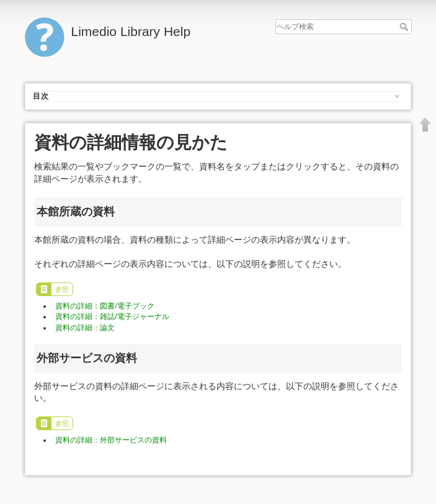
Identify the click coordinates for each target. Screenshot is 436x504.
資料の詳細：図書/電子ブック (105, 306)
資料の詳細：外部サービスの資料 (111, 440)
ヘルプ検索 (405, 27)
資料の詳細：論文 (85, 328)
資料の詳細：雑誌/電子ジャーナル (112, 317)
